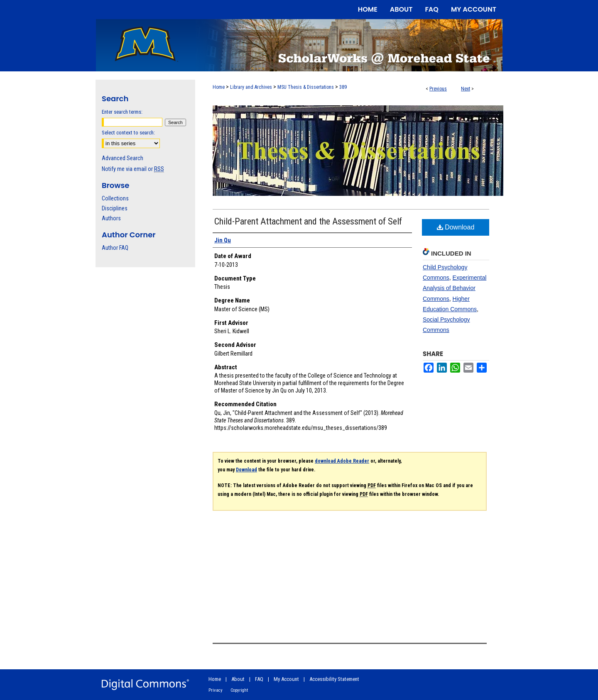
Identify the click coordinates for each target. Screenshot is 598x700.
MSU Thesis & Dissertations (306, 87)
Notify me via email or (133, 169)
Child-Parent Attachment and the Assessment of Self (308, 221)
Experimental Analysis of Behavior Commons (455, 288)
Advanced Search (123, 158)
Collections (115, 198)
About (238, 679)
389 (343, 87)
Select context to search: (128, 133)
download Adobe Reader (342, 461)
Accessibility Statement (334, 679)
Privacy (216, 690)
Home (219, 87)
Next (466, 89)
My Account (286, 679)
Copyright (239, 690)
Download (456, 227)
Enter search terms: (122, 112)
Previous (438, 89)
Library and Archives (251, 87)
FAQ (259, 679)
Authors (111, 218)
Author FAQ (115, 248)
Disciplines (115, 208)
